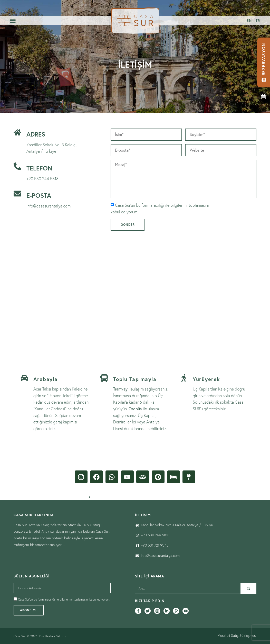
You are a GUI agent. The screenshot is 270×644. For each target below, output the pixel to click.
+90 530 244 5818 (42, 179)
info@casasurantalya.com (49, 206)
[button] (13, 21)
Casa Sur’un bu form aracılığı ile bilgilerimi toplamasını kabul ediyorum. (64, 600)
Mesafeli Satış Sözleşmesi (237, 636)
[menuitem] (249, 21)
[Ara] (248, 588)
